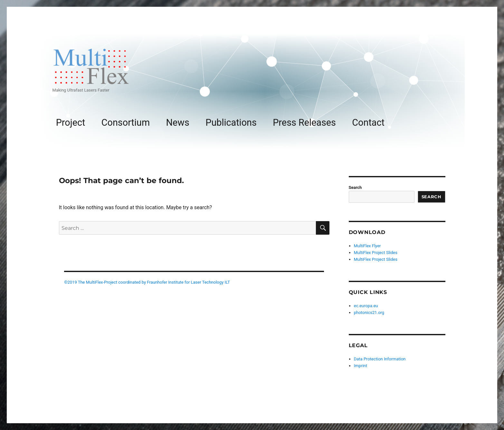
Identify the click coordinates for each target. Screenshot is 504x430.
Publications (231, 122)
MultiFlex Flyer (367, 246)
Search (355, 187)
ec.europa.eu (366, 306)
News (178, 122)
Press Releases (304, 122)
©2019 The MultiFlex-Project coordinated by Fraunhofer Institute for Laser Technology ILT (147, 282)
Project (71, 122)
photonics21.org (369, 313)
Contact (368, 122)
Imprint (361, 366)
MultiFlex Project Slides (376, 253)
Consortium (126, 122)
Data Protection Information (380, 359)
